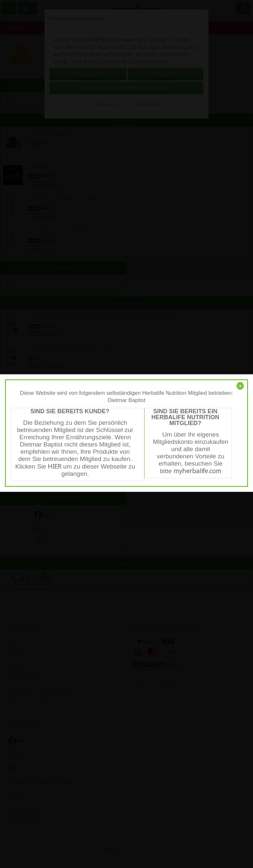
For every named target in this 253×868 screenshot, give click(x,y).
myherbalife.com (197, 471)
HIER (55, 466)
